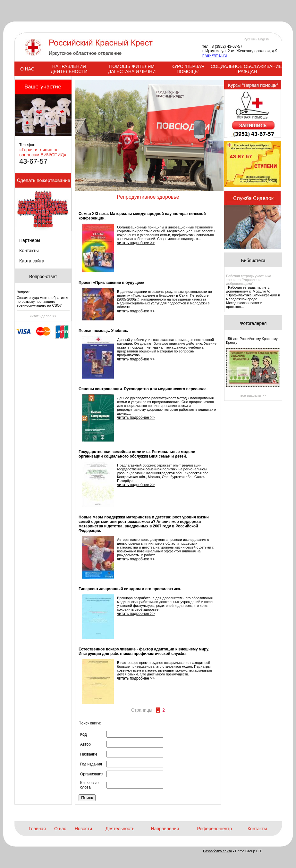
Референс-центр (215, 829)
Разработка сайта (217, 851)
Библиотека (253, 260)
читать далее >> (43, 316)
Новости (83, 829)
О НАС (27, 69)
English (263, 39)
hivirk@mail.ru (215, 55)
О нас (60, 829)
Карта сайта (32, 261)
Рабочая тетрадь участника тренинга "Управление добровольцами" (249, 280)
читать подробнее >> (136, 243)
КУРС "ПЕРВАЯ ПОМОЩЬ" (188, 69)
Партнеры (30, 240)
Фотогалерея (253, 323)
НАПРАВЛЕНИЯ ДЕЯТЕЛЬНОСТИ (69, 69)
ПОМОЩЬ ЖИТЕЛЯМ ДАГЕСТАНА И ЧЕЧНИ (132, 69)
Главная (37, 829)
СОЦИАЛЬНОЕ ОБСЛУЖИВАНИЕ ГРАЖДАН (246, 69)
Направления (165, 829)
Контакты (29, 251)
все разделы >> (253, 395)
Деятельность (120, 829)
